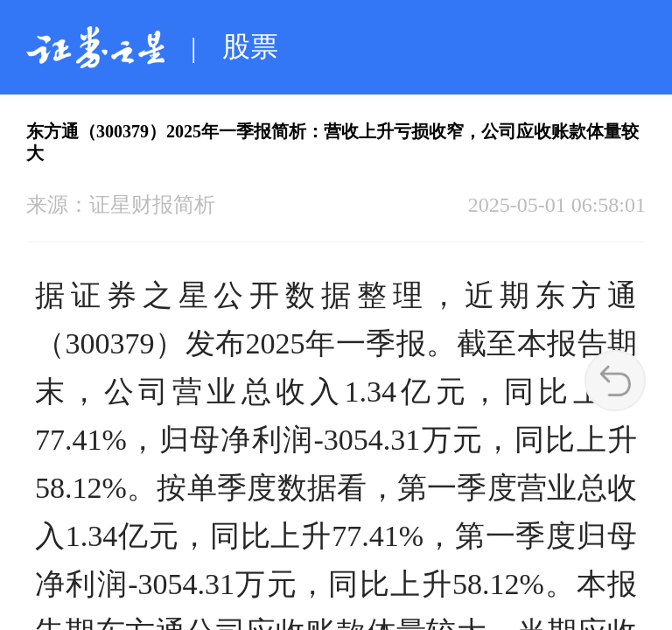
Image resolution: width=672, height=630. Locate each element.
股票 (250, 46)
